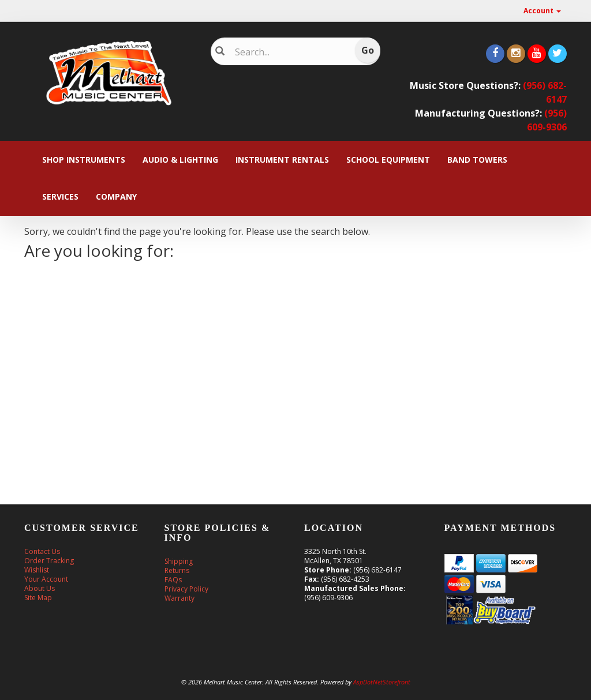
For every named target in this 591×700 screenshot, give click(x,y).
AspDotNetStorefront (382, 682)
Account (542, 11)
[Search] (289, 52)
